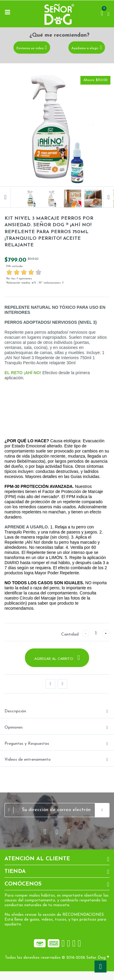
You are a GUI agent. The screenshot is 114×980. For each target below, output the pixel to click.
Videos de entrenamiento (28, 760)
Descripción (15, 711)
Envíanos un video (30, 48)
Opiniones (14, 727)
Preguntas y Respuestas (27, 744)
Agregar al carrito (54, 659)
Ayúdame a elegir (85, 48)
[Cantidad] (96, 634)
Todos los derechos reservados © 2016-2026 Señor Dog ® (57, 958)
